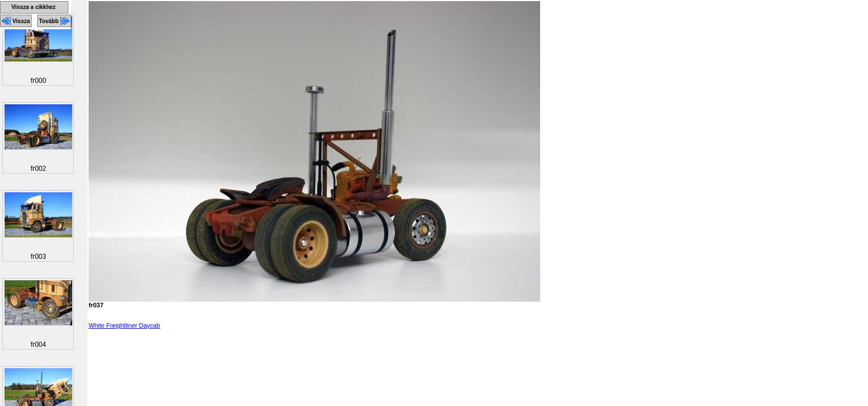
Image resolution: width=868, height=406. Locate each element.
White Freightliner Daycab (124, 325)
